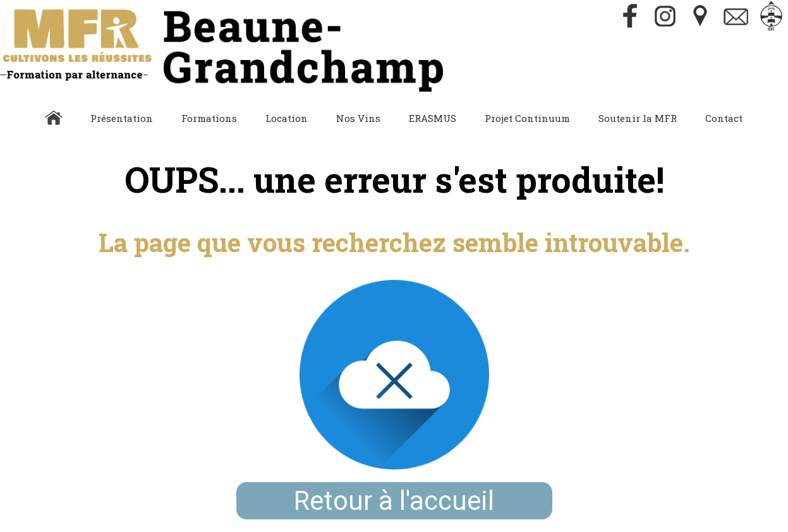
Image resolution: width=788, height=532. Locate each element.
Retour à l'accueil (394, 501)
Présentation (122, 118)
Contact (724, 118)
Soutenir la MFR (638, 118)
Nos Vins (358, 118)
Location (287, 118)
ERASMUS (433, 118)
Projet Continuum (527, 118)
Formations (209, 118)
